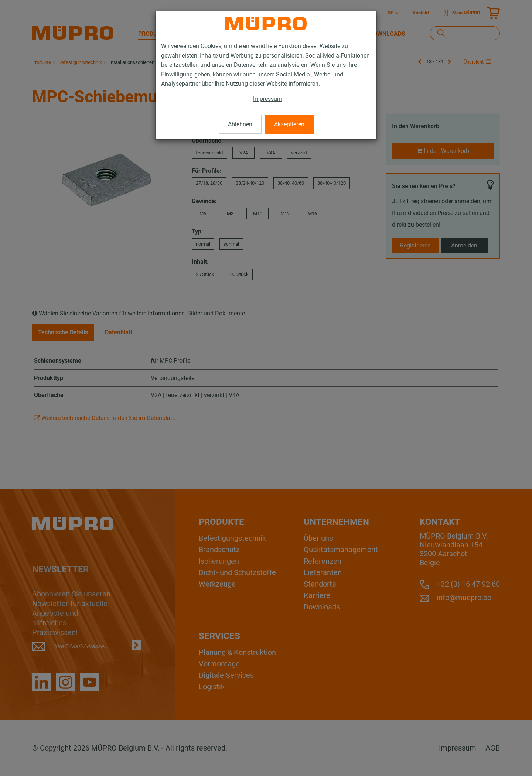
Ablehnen (240, 124)
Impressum (268, 99)
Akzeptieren (289, 124)
